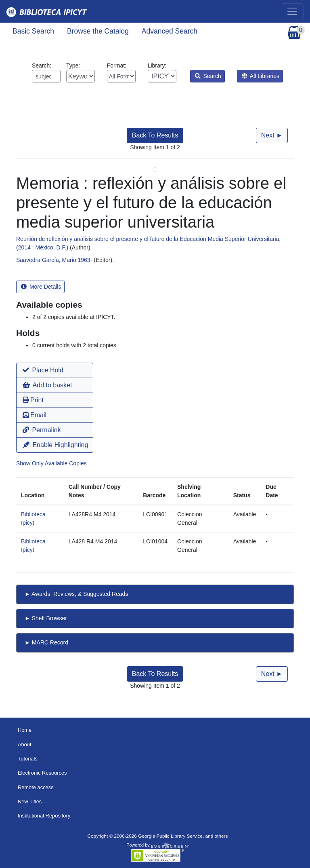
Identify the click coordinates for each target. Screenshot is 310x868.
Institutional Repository (44, 816)
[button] (55, 370)
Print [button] (33, 400)
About (25, 744)
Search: (46, 72)
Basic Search (33, 31)
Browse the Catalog (98, 31)
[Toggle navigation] (292, 11)
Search (208, 76)
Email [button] (35, 415)
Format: (121, 72)
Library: (162, 72)
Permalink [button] (42, 430)
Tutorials (28, 759)
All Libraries (261, 76)
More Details (41, 287)
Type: (81, 72)
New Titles (30, 801)
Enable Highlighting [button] (55, 445)
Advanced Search (170, 31)
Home (25, 730)
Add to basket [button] (47, 385)
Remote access (36, 787)
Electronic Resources (42, 773)
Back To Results (155, 135)
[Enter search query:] (46, 76)
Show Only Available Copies (51, 463)
